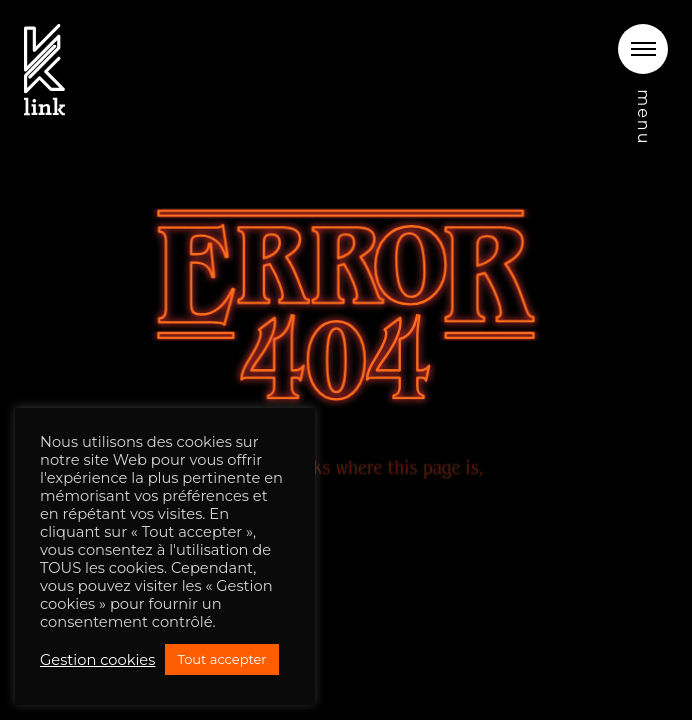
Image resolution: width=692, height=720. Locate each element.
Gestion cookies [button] (97, 660)
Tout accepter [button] (221, 659)
